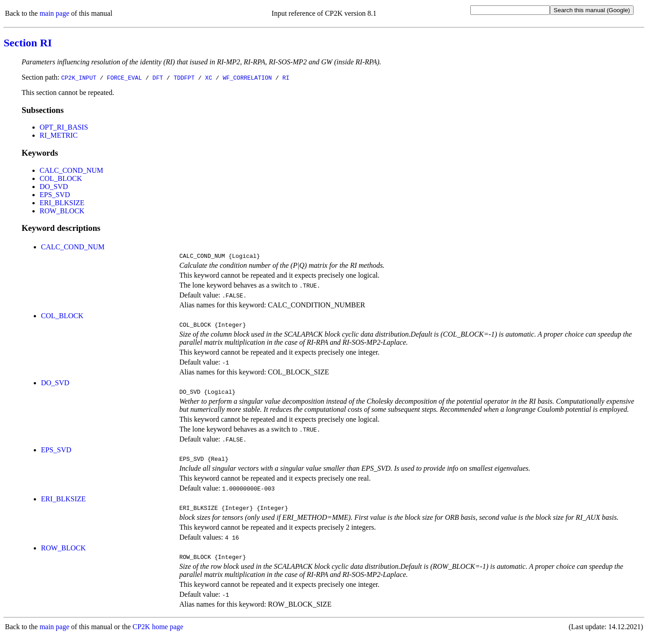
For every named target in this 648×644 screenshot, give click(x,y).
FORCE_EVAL (124, 77)
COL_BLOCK (61, 178)
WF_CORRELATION (247, 77)
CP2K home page (158, 635)
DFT (158, 77)
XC (209, 77)
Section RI (28, 43)
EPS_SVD (55, 195)
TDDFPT (184, 77)
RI (286, 77)
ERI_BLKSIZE (62, 203)
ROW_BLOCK (62, 211)
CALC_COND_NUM (71, 170)
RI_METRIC (58, 135)
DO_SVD (54, 187)
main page (54, 13)
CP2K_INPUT (79, 77)
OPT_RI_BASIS (64, 127)
